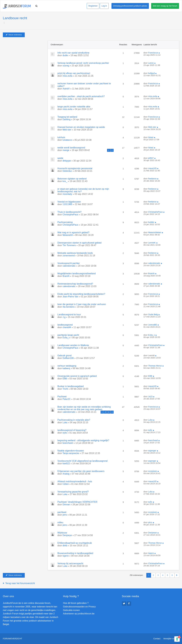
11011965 (67, 204)
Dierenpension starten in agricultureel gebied (79, 243)
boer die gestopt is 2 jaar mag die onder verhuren (82, 304)
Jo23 (150, 396)
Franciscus (153, 53)
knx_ (65, 181)
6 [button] (172, 575)
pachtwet (62, 512)
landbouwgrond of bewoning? (72, 430)
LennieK (152, 243)
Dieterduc (67, 171)
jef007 (151, 158)
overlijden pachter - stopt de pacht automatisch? (81, 96)
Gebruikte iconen (71, 610)
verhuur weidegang (67, 366)
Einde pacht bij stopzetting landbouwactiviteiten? (81, 294)
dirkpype (67, 161)
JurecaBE (153, 325)
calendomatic (69, 266)
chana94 (67, 327)
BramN (66, 276)
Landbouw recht (15, 18)
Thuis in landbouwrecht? (69, 212)
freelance (152, 179)
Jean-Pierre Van (71, 297)
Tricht (65, 389)
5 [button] (167, 575)
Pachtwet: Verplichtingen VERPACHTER (77, 502)
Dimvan (66, 505)
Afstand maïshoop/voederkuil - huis (75, 481)
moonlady (67, 194)
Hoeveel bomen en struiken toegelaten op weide (81, 127)
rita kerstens (69, 307)
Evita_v (66, 338)
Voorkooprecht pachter (69, 263)
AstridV (66, 89)
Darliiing (67, 119)
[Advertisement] (24, 58)
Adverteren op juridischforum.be (79, 614)
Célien (66, 484)
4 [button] (163, 575)
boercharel (68, 443)
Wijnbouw (62, 533)
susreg (66, 66)
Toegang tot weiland (67, 117)
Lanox (151, 63)
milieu (60, 522)
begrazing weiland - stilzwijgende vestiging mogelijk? (83, 440)
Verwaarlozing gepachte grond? (73, 492)
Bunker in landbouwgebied (71, 386)
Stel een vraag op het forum (165, 6)
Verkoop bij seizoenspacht (70, 563)
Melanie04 (68, 235)
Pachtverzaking (65, 222)
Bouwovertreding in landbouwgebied (75, 553)
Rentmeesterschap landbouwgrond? (75, 284)
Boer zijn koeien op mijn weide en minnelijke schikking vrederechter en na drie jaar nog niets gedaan (84, 408)
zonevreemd (69, 256)
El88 (65, 379)
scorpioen (153, 471)
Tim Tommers (69, 245)
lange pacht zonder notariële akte (74, 107)
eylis (65, 433)
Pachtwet (62, 397)
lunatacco (67, 140)
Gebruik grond (64, 356)
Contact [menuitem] (157, 639)
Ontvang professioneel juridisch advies (130, 6)
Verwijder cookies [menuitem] (171, 639)
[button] (177, 575)
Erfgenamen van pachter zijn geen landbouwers (81, 471)
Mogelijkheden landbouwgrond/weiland (77, 274)
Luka (65, 422)
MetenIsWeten (155, 232)
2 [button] (153, 575)
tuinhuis (61, 137)
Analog (66, 474)
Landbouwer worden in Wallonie (73, 345)
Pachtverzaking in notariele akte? (74, 420)
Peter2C (67, 399)
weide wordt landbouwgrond (71, 148)
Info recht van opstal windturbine (73, 53)
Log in (104, 6)
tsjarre (66, 556)
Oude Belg (153, 314)
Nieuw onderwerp (14, 35)
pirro (65, 515)
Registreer (93, 6)
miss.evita (67, 76)
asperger (152, 451)
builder (151, 222)
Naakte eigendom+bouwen (71, 451)
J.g (64, 317)
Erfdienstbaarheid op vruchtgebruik (75, 543)
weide (60, 158)
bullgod (151, 73)
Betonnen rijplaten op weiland (72, 179)
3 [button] (158, 575)
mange (66, 150)
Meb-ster (67, 130)
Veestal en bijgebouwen (69, 202)
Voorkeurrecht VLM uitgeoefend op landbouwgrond (82, 461)
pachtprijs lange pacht (68, 335)
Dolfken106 (68, 358)
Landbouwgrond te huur (69, 315)
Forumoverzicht (13, 639)
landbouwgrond (65, 325)
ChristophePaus (70, 215)
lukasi (151, 137)
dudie (65, 55)
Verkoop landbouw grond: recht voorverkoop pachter (83, 63)
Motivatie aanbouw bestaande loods (75, 253)
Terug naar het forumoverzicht (20, 583)
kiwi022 (66, 463)
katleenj (66, 368)
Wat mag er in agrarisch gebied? (73, 232)
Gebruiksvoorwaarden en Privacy (79, 607)
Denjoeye (67, 535)
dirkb (65, 546)
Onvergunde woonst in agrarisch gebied (77, 376)
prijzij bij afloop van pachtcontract (74, 73)
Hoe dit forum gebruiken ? (76, 603)
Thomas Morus (155, 366)
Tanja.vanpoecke (71, 453)
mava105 (152, 168)
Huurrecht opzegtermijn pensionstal (75, 168)
